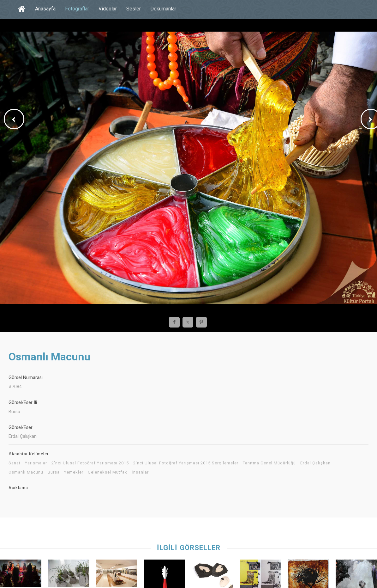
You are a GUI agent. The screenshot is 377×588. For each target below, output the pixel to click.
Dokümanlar (163, 9)
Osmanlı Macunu (26, 472)
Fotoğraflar (77, 9)
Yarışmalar (36, 463)
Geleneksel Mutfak (108, 472)
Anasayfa (45, 9)
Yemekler (74, 472)
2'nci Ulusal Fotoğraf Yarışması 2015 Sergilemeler (186, 463)
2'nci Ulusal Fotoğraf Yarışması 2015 (90, 463)
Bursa (54, 472)
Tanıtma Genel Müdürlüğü (269, 463)
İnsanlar (140, 472)
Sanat (15, 463)
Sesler (134, 9)
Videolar (108, 9)
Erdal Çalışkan (315, 463)
